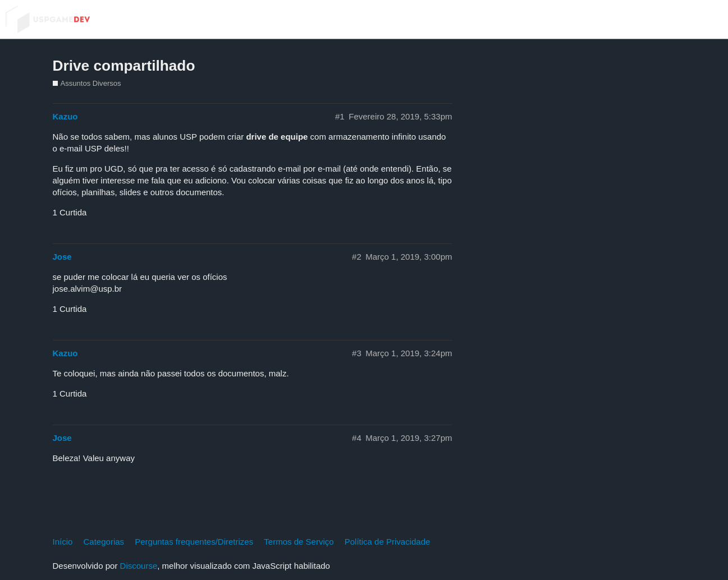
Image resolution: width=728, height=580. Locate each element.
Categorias (104, 542)
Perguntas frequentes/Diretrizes (194, 542)
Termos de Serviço (299, 542)
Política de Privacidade (388, 542)
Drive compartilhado (124, 66)
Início (63, 542)
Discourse (139, 566)
